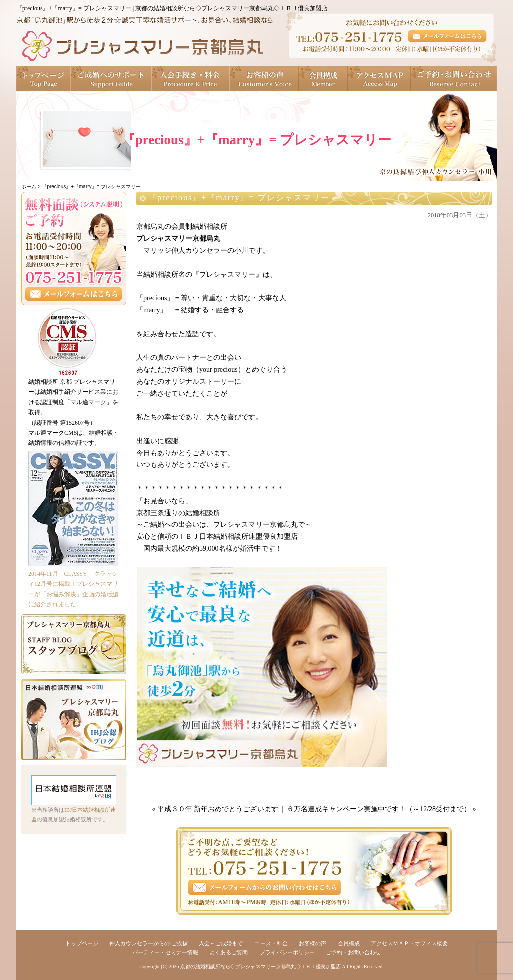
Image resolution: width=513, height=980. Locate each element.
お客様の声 (265, 79)
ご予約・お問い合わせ (454, 79)
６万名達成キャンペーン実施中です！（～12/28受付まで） (379, 809)
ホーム (29, 186)
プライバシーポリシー (287, 952)
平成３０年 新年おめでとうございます (218, 809)
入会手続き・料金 (191, 79)
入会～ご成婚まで (221, 943)
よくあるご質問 (229, 952)
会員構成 (324, 79)
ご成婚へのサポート (111, 79)
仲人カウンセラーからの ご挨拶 (149, 943)
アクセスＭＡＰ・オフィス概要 (409, 943)
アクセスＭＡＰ (380, 79)
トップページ (43, 79)
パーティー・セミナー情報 (165, 952)
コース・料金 (271, 943)
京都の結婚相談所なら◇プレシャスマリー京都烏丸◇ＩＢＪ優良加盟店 (261, 967)
